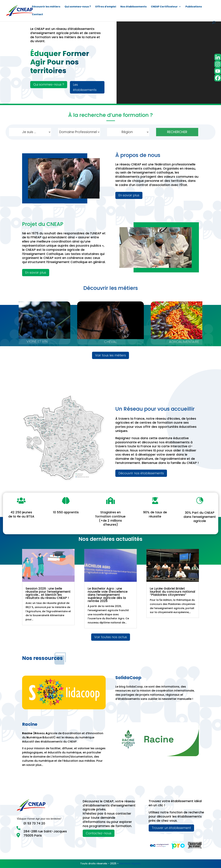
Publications (194, 7)
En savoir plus (129, 195)
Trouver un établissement (171, 828)
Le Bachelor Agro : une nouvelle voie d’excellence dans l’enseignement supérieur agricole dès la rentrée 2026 (108, 595)
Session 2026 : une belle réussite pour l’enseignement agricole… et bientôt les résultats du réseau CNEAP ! (48, 593)
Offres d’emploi (106, 7)
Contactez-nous (99, 833)
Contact (37, 15)
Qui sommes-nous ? (78, 7)
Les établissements (85, 87)
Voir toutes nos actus (111, 637)
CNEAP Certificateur (164, 7)
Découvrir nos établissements (141, 473)
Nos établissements (133, 7)
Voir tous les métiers (110, 355)
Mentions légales (130, 864)
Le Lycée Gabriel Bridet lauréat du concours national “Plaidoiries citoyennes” (172, 592)
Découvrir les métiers (46, 7)
